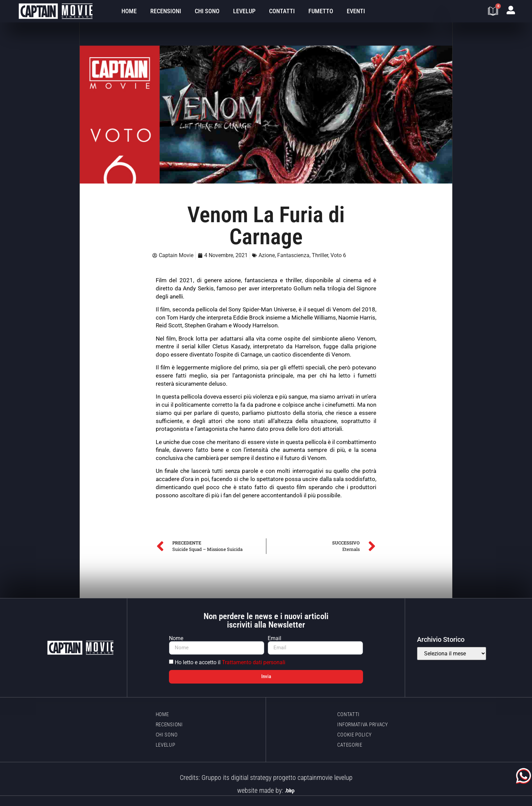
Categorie (350, 745)
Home (129, 11)
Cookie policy (354, 735)
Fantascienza (293, 255)
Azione (267, 255)
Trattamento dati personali (254, 662)
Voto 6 (338, 255)
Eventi (356, 11)
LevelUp (244, 11)
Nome (176, 638)
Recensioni (166, 11)
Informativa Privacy (363, 725)
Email (274, 638)
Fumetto (321, 11)
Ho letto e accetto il (230, 662)
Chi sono (207, 11)
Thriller (320, 255)
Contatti (282, 11)
